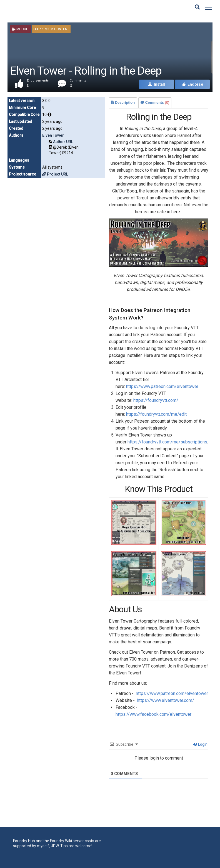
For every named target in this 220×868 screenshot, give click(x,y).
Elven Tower (53, 135)
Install (157, 84)
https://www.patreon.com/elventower (162, 386)
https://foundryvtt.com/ (156, 400)
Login (200, 744)
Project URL (55, 174)
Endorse (192, 84)
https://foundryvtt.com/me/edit (156, 414)
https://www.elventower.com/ (166, 700)
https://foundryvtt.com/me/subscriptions (167, 442)
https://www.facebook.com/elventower (153, 714)
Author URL (63, 142)
